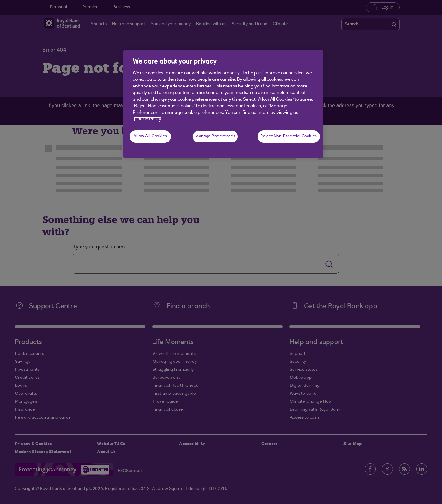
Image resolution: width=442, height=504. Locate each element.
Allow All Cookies (150, 136)
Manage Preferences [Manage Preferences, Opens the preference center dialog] (215, 136)
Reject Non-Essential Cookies (289, 136)
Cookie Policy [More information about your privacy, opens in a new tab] (148, 119)
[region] (223, 104)
